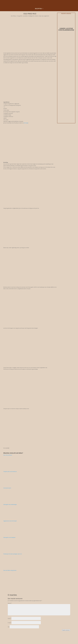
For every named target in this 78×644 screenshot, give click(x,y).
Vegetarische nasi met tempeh (10, 521)
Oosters (36, 16)
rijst (43, 16)
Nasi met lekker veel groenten (10, 570)
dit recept (26, 123)
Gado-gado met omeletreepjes (10, 504)
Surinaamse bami (7, 488)
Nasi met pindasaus (8, 455)
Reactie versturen (66, 630)
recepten (38, 9)
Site (9, 627)
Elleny (14, 16)
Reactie (10, 603)
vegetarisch (46, 16)
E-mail (10, 623)
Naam (9, 619)
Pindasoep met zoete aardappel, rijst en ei (13, 554)
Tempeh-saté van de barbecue (10, 472)
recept (40, 16)
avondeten (25, 16)
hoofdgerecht (31, 16)
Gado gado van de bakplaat (9, 537)
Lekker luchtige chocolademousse (66, 29)
